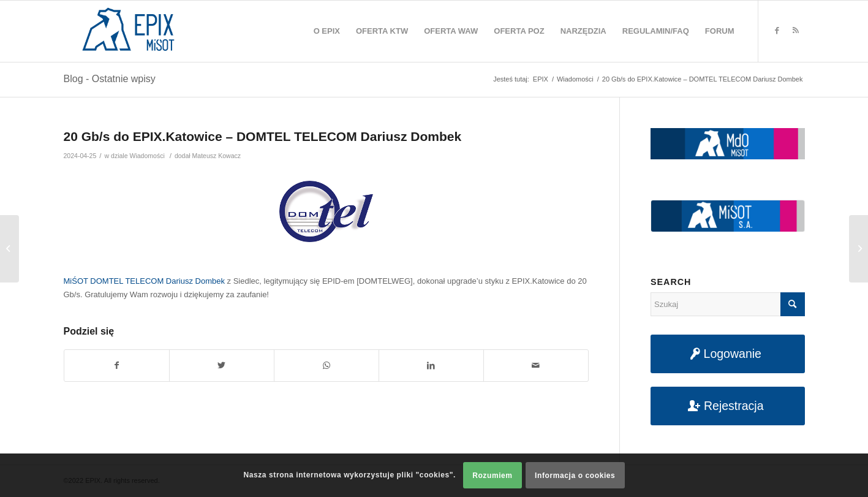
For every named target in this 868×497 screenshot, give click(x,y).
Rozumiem (492, 476)
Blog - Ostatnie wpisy (110, 79)
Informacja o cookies (575, 476)
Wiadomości (147, 156)
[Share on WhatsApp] (326, 366)
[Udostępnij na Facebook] (117, 366)
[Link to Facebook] (777, 31)
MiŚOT (76, 281)
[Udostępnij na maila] (536, 366)
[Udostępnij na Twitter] (222, 366)
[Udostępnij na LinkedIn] (431, 366)
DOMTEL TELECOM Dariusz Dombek (157, 281)
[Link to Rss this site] (796, 31)
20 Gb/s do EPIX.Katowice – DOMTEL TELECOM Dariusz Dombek (263, 136)
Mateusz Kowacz (217, 156)
